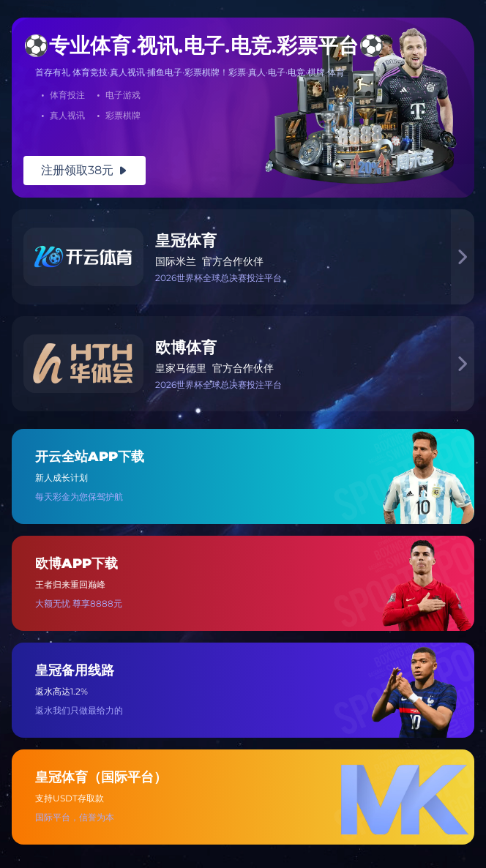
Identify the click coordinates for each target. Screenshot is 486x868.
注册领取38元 (85, 170)
